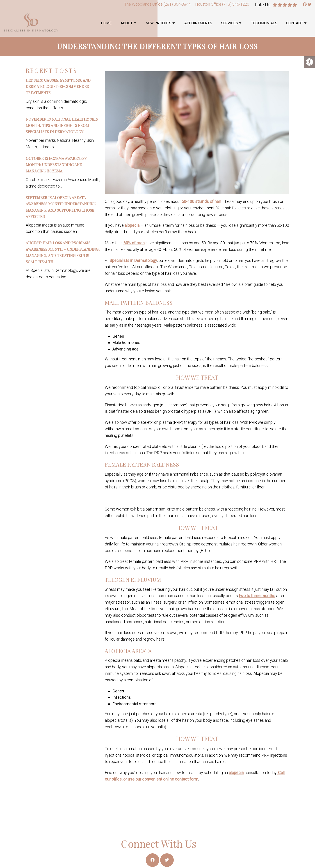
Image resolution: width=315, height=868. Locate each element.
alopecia (132, 225)
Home (106, 23)
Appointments (198, 23)
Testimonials (264, 23)
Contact (295, 23)
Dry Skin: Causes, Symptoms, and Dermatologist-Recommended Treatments (58, 86)
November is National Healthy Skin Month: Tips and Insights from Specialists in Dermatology (62, 125)
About (127, 23)
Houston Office (209, 4)
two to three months (257, 596)
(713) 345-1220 (236, 4)
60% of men (134, 243)
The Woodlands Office (144, 4)
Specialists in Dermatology (133, 260)
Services (229, 23)
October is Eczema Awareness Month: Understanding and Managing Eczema (56, 165)
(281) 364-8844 (177, 4)
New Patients (159, 23)
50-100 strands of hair (201, 201)
